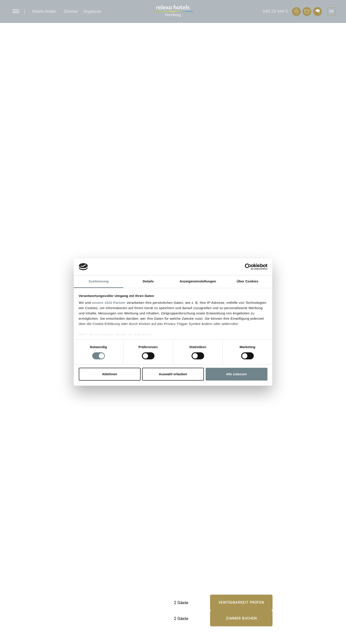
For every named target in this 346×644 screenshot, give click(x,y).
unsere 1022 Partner (109, 303)
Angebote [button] (92, 11)
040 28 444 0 (275, 11)
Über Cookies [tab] (248, 281)
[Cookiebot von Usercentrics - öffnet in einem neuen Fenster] (248, 267)
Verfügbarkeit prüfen (241, 602)
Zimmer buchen (241, 618)
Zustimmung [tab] (99, 281)
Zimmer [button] (71, 11)
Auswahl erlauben (173, 374)
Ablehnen (109, 374)
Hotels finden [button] (44, 11)
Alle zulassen (236, 374)
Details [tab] (148, 281)
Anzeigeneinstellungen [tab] (198, 281)
